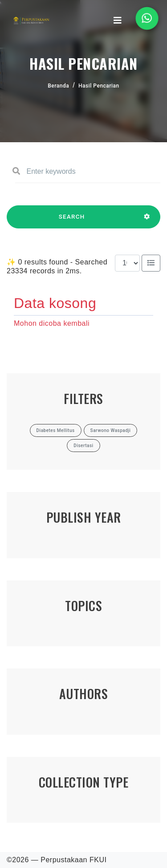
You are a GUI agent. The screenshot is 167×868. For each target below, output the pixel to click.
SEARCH (72, 221)
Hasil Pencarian (99, 86)
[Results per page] (127, 263)
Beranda (58, 86)
